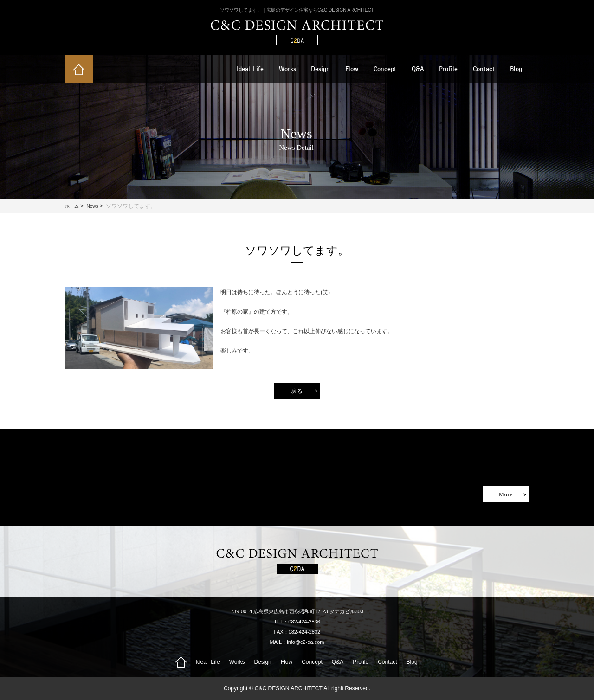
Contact (484, 69)
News (92, 206)
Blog (516, 69)
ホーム (72, 206)
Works (287, 69)
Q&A (418, 69)
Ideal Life (250, 69)
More (506, 494)
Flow (352, 69)
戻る (297, 391)
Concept (385, 69)
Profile (448, 69)
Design (320, 69)
